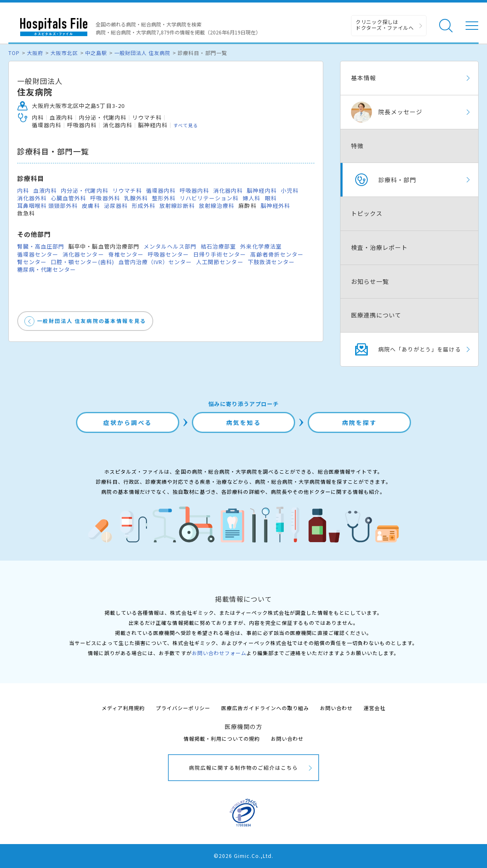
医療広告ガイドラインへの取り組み (265, 708)
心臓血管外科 (68, 198)
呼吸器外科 (105, 198)
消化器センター (83, 254)
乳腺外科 (136, 198)
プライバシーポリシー (183, 708)
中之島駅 (96, 53)
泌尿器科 (116, 206)
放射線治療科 (217, 206)
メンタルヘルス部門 (170, 246)
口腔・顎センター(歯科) (82, 262)
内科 (23, 190)
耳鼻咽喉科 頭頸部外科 (47, 206)
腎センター (32, 262)
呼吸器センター (168, 254)
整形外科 (164, 198)
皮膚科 (91, 206)
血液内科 (45, 190)
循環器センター (38, 254)
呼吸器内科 (194, 190)
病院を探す (360, 422)
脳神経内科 (262, 190)
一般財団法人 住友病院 (142, 53)
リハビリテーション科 (209, 198)
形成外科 (144, 206)
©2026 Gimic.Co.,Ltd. (243, 856)
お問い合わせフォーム (219, 653)
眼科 (271, 198)
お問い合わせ (336, 708)
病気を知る (244, 422)
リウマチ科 (127, 190)
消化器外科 (32, 198)
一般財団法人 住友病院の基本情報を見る (92, 321)
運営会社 (374, 708)
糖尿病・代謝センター (47, 269)
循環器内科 (161, 190)
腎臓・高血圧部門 (41, 246)
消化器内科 (228, 190)
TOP (14, 53)
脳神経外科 (275, 206)
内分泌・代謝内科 (84, 190)
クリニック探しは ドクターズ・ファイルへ (385, 25)
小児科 (290, 190)
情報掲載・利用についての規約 (222, 738)
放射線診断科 (177, 206)
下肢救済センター (271, 262)
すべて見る (186, 125)
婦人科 (251, 198)
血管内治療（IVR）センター (155, 262)
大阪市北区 (64, 53)
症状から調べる (128, 422)
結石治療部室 (218, 246)
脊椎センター (126, 254)
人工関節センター (220, 262)
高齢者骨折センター (277, 254)
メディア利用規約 (123, 708)
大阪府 (35, 53)
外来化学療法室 (261, 246)
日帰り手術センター (220, 254)
